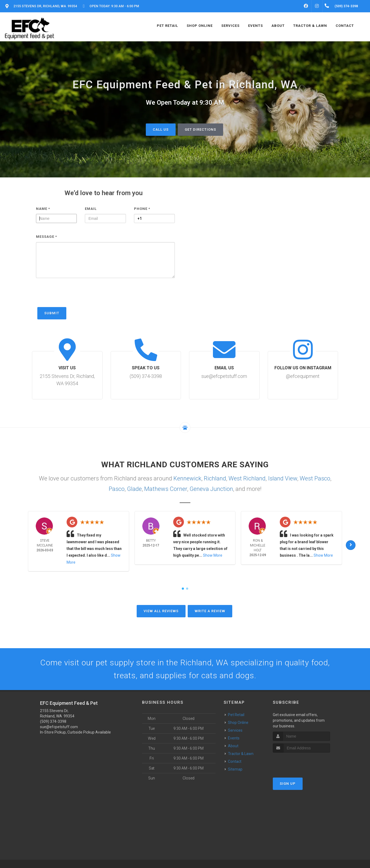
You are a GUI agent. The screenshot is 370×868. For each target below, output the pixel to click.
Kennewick (187, 478)
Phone (142, 208)
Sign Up (288, 784)
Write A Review (210, 611)
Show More (213, 555)
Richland (215, 478)
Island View (283, 478)
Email (91, 208)
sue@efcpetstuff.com (59, 727)
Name (43, 208)
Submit (52, 313)
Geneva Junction (211, 489)
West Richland (247, 478)
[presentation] (77, 295)
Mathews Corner (166, 489)
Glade (134, 489)
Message (47, 237)
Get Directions (200, 129)
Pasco (117, 489)
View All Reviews (161, 611)
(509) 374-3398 (53, 721)
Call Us (161, 129)
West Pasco (315, 478)
